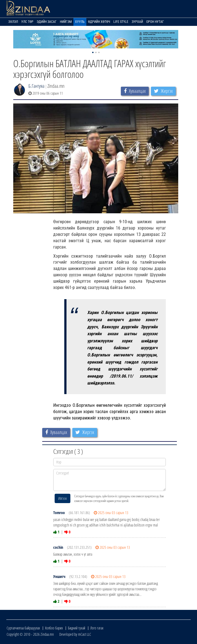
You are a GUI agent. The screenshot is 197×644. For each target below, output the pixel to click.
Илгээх (62, 498)
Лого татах (97, 628)
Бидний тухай (77, 628)
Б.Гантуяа (36, 86)
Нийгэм (66, 22)
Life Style (121, 22)
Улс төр (27, 22)
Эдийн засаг (47, 22)
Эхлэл (13, 22)
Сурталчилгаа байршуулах (23, 628)
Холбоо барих (54, 628)
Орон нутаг (155, 22)
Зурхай (137, 22)
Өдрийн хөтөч (99, 22)
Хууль (80, 22)
